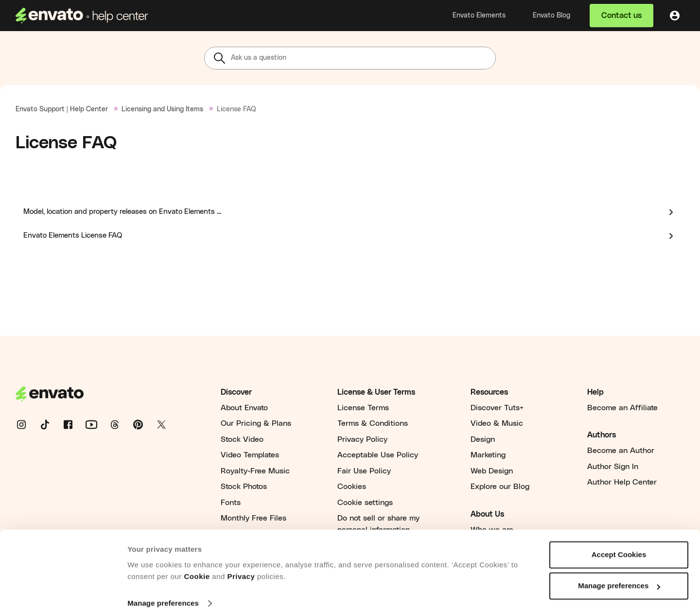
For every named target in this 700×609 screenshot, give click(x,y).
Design (483, 439)
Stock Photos (244, 487)
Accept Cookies (619, 541)
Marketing (488, 455)
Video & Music (497, 423)
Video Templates (250, 455)
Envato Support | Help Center (62, 109)
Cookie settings (365, 503)
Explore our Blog (500, 487)
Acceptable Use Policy (378, 455)
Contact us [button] (621, 16)
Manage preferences (163, 590)
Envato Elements (479, 16)
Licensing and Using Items (162, 109)
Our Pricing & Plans (256, 423)
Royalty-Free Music (255, 471)
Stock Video (242, 439)
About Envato (244, 408)
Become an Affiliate (622, 408)
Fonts (231, 503)
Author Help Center (622, 482)
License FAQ (236, 109)
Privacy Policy (362, 439)
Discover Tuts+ (497, 408)
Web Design (492, 471)
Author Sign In (613, 467)
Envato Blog (551, 16)
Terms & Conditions (373, 423)
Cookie (197, 563)
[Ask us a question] (350, 58)
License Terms (363, 408)
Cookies (352, 487)
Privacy (241, 563)
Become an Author (621, 451)
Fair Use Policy (364, 471)
